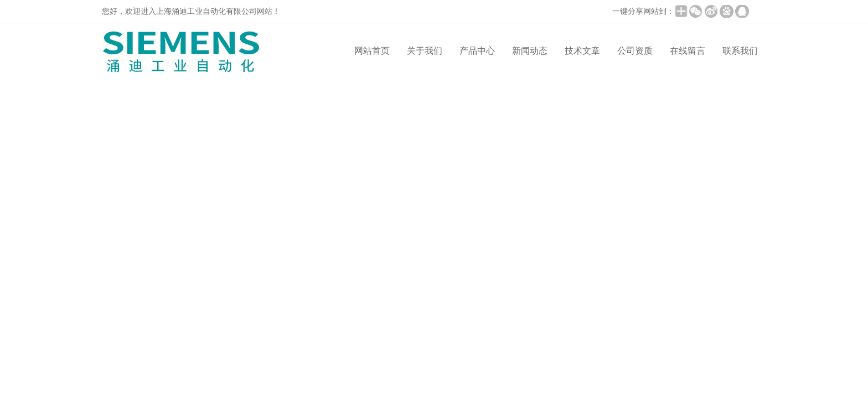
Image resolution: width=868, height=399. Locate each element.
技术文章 (582, 51)
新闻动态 (530, 51)
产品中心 (477, 51)
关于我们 (425, 51)
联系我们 (740, 51)
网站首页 (372, 51)
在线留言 (688, 51)
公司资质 (635, 51)
